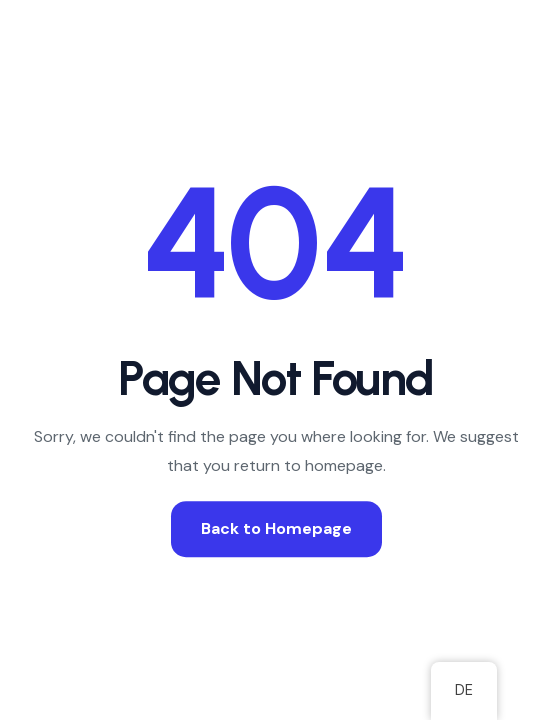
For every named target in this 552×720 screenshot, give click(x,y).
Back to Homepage (276, 528)
